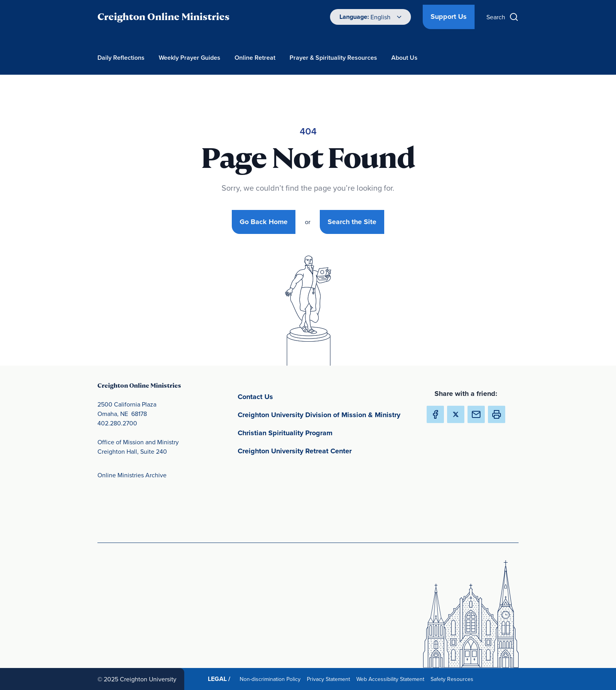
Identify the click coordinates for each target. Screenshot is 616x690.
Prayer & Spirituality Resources (333, 58)
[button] (497, 414)
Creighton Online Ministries (163, 17)
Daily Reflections (121, 58)
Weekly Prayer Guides (190, 58)
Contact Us (292, 396)
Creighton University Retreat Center (325, 450)
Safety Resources (454, 679)
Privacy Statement (330, 679)
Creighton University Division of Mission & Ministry (325, 414)
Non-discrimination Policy (272, 679)
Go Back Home (264, 222)
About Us (404, 58)
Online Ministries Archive (132, 475)
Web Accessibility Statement (392, 679)
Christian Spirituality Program (322, 432)
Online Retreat (255, 58)
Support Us (449, 17)
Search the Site (352, 222)
